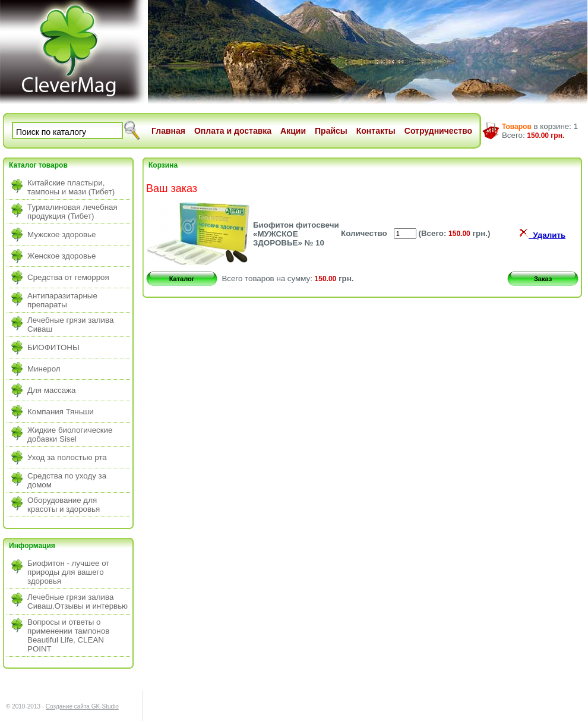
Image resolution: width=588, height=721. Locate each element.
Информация (32, 546)
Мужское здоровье (61, 234)
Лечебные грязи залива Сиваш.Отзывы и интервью (78, 602)
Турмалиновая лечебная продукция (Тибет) (72, 212)
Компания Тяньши (61, 412)
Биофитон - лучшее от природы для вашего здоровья (68, 572)
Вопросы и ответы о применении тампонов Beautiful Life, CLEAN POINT (68, 635)
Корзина (163, 165)
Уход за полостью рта (67, 457)
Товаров (517, 127)
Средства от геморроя (68, 277)
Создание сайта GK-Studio (82, 706)
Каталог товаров (38, 165)
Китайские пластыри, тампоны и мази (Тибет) (71, 187)
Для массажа (51, 390)
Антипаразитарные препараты (62, 300)
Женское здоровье (61, 256)
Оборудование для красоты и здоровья (64, 505)
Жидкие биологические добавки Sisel (70, 435)
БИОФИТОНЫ (53, 347)
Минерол (44, 369)
